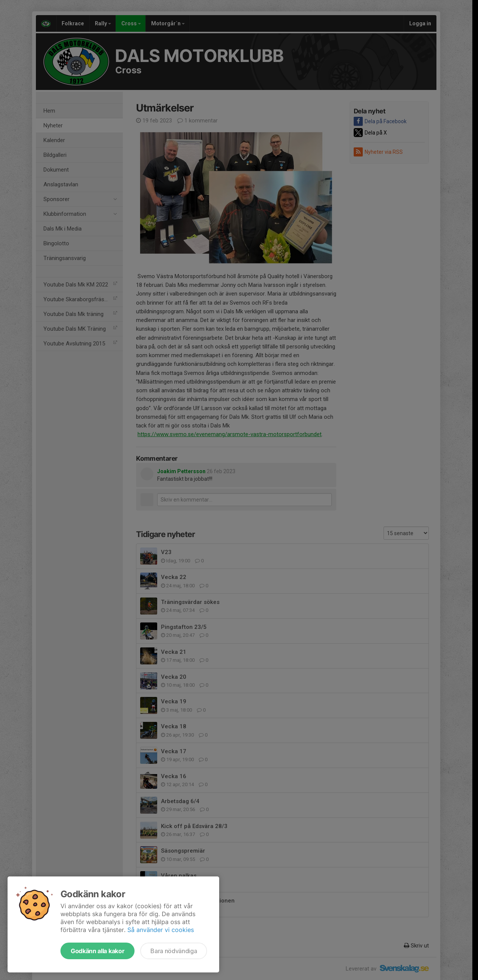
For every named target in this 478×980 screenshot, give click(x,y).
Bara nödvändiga (174, 951)
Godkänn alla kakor (97, 951)
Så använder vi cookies (161, 930)
